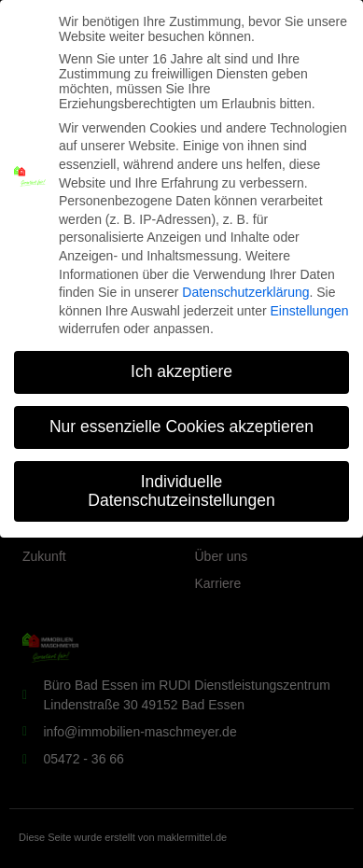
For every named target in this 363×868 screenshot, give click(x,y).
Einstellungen (309, 301)
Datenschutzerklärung (245, 284)
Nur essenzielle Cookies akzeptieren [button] (181, 418)
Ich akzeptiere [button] (181, 363)
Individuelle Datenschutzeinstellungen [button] (181, 483)
